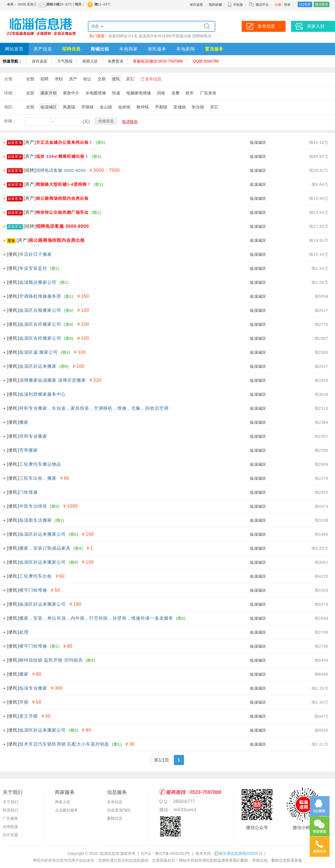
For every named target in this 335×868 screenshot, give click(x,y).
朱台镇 (198, 107)
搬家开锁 (49, 93)
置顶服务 (214, 49)
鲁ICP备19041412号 (173, 853)
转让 (87, 79)
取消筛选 (130, 122)
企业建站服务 (66, 810)
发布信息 (153, 79)
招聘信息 (71, 49)
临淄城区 (49, 107)
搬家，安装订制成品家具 (45, 548)
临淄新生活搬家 (36, 520)
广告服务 (10, 818)
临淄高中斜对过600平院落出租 (165, 36)
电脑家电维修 (139, 93)
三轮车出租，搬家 (38, 478)
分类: (9, 79)
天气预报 (65, 61)
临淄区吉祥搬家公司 (40, 324)
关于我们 (10, 802)
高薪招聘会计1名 (123, 36)
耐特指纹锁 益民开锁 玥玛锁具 (51, 660)
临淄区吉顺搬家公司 (40, 310)
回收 (161, 93)
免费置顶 (115, 61)
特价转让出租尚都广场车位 (62, 212)
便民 (116, 79)
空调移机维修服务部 (40, 296)
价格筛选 (106, 121)
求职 (59, 79)
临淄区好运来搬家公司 (43, 534)
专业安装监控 (33, 268)
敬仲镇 (143, 107)
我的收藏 (215, 5)
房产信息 (43, 49)
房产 (73, 79)
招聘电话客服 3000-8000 (61, 170)
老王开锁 (29, 716)
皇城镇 (179, 107)
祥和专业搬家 (33, 436)
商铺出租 (100, 49)
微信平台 (262, 5)
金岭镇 (124, 107)
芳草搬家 (29, 450)
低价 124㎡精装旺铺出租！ (62, 156)
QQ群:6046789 (206, 61)
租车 (190, 93)
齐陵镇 (87, 107)
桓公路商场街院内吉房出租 (62, 198)
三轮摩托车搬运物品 (40, 464)
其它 (130, 79)
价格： (10, 121)
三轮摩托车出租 (36, 576)
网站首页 (14, 49)
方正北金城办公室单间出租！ (65, 142)
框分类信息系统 (238, 853)
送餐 (175, 93)
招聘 (44, 79)
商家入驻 (90, 61)
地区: (9, 107)
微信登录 (322, 4)
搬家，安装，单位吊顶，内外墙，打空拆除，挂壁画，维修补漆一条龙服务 (96, 618)
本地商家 (129, 49)
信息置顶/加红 (119, 810)
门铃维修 (29, 492)
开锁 (24, 702)
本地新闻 (186, 49)
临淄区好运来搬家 (38, 366)
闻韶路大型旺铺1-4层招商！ (64, 184)
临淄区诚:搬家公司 (39, 352)
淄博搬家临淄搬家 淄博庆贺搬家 (53, 380)
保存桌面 (196, 5)
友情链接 (10, 827)
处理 (24, 632)
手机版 (235, 5)
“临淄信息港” (109, 853)
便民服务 (157, 49)
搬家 (24, 422)
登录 (287, 5)
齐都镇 (161, 107)
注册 (278, 5)
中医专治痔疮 (33, 506)
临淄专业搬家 (33, 688)
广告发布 (208, 93)
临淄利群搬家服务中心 (43, 394)
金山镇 (106, 107)
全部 (30, 79)
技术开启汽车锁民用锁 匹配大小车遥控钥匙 (64, 744)
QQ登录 (305, 4)
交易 (102, 79)
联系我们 (10, 810)
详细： (10, 93)
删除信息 (115, 818)
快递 (116, 93)
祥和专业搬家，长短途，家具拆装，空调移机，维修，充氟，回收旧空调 (94, 408)
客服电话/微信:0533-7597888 (158, 61)
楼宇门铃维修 (33, 590)
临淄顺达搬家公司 (38, 282)
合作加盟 (10, 835)
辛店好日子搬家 (36, 254)
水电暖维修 (96, 93)
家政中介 (71, 93)
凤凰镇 (69, 107)
